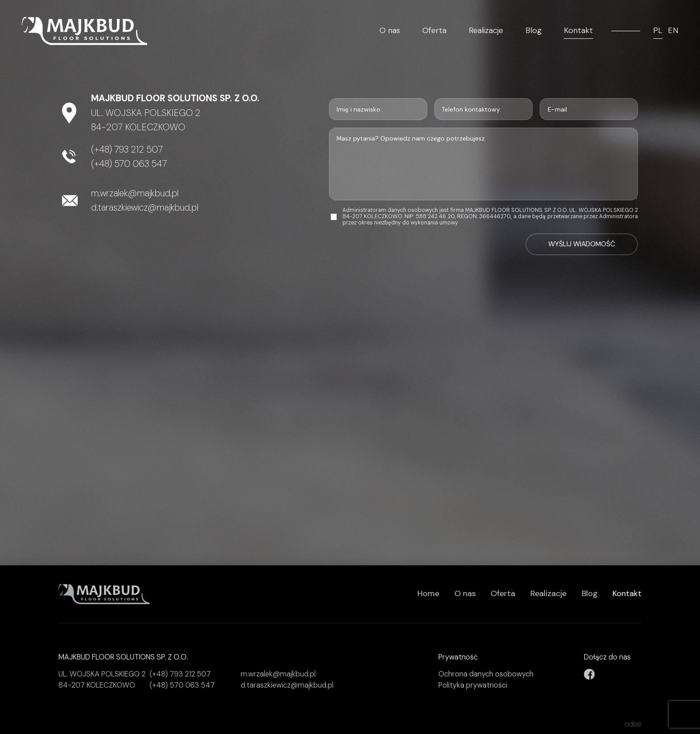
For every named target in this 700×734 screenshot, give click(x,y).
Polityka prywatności (473, 685)
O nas (390, 31)
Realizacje (486, 31)
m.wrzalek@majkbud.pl (135, 193)
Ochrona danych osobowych (486, 674)
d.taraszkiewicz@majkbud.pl (145, 207)
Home (428, 593)
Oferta (434, 31)
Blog (533, 31)
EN (673, 31)
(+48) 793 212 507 (127, 149)
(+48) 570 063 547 (129, 164)
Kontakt (578, 31)
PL (658, 31)
